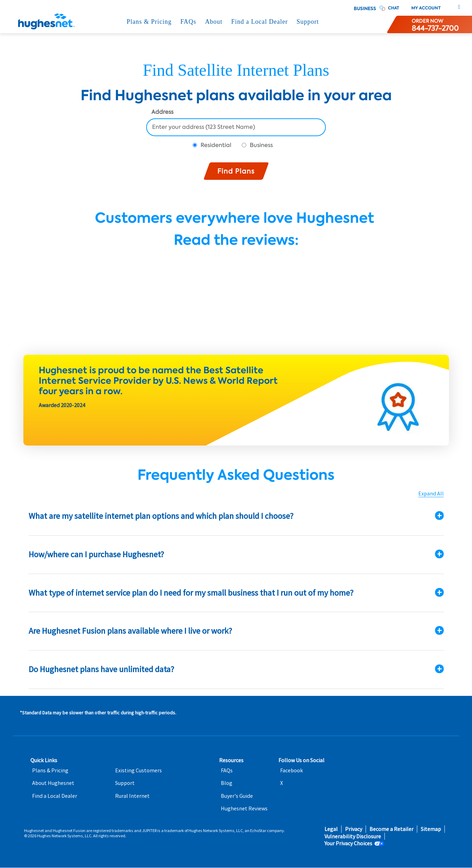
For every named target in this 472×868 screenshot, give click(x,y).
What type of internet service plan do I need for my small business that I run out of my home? (191, 593)
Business (365, 9)
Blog (227, 783)
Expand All (431, 494)
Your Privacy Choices (348, 843)
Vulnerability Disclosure (353, 836)
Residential (216, 145)
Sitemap (431, 829)
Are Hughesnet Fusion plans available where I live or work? (130, 631)
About (214, 22)
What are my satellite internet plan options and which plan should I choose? (161, 516)
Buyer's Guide (237, 796)
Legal (331, 829)
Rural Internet (132, 796)
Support (308, 22)
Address (162, 112)
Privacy (354, 829)
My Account (426, 8)
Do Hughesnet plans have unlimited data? (101, 669)
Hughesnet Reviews (244, 808)
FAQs (188, 22)
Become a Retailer (391, 829)
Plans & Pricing (149, 22)
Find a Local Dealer (260, 22)
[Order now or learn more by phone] (435, 24)
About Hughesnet (53, 783)
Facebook (291, 770)
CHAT (394, 8)
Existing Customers (138, 770)
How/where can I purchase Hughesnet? (96, 554)
